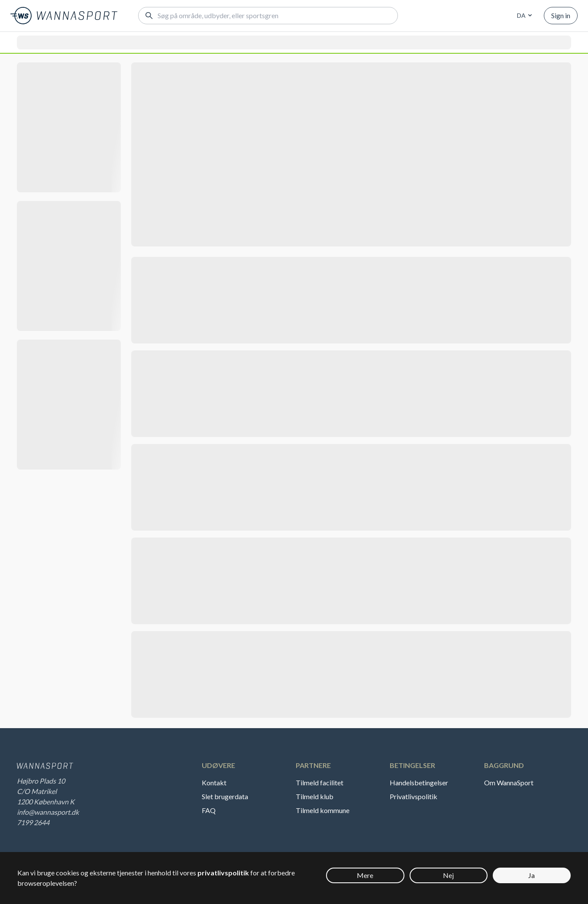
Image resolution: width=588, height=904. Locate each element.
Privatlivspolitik (414, 796)
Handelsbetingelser (419, 782)
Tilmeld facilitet (320, 782)
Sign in (561, 15)
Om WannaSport (509, 782)
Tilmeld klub (315, 796)
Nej (448, 875)
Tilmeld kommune (323, 810)
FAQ (209, 810)
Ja (531, 875)
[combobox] (523, 16)
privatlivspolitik (223, 873)
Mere (365, 875)
